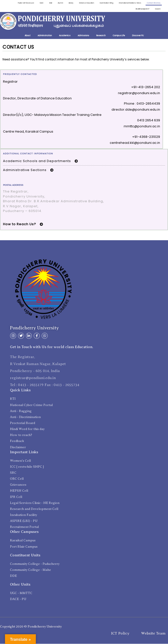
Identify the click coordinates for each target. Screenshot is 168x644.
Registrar (10, 82)
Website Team (153, 634)
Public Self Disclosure (22, 3)
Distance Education (84, 3)
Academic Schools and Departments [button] (41, 161)
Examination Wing (104, 3)
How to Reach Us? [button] (24, 224)
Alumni (57, 3)
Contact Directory (153, 3)
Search (158, 9)
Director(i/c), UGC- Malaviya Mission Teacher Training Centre (52, 115)
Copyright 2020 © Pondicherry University (31, 627)
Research (101, 36)
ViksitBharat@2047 (142, 9)
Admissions (83, 36)
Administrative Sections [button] (29, 170)
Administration (45, 36)
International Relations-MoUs (129, 3)
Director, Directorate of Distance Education (37, 99)
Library (68, 3)
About (28, 36)
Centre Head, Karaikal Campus (28, 132)
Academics (65, 36)
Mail (47, 3)
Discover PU (138, 36)
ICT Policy (120, 634)
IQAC (38, 3)
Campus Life (119, 36)
